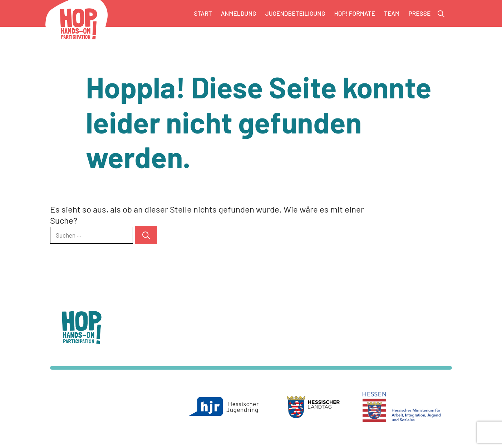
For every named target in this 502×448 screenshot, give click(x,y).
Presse (419, 13)
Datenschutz (310, 340)
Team (392, 13)
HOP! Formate (355, 13)
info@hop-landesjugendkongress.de (209, 347)
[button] (441, 14)
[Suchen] (146, 235)
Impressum (308, 347)
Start (203, 13)
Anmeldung (239, 13)
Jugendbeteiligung (295, 13)
